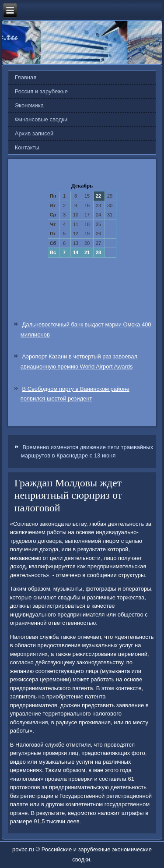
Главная (26, 77)
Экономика (29, 105)
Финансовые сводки (41, 119)
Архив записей (34, 133)
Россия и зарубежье (41, 91)
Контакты (27, 147)
